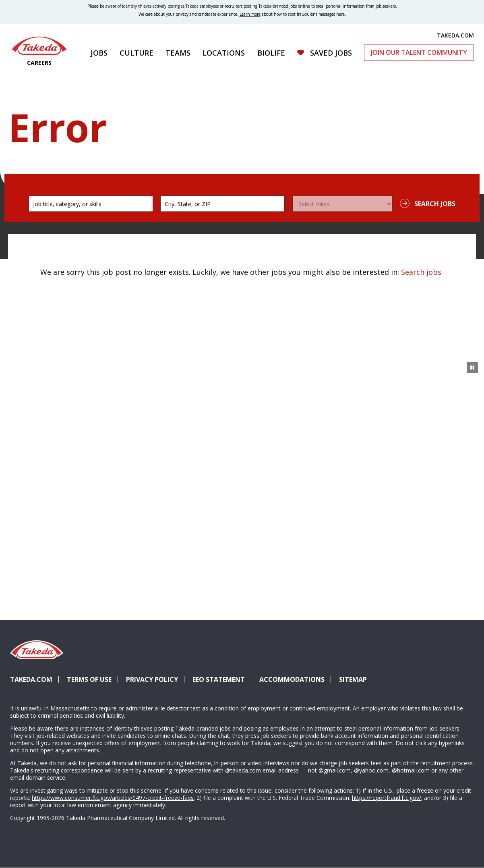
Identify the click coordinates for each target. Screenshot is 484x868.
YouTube (463, 665)
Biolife (271, 53)
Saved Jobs (331, 53)
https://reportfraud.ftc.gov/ (387, 798)
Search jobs (421, 272)
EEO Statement (219, 679)
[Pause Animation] (472, 368)
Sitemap (353, 679)
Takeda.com (31, 679)
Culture (137, 53)
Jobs (99, 53)
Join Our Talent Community (419, 52)
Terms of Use (89, 679)
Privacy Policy (152, 679)
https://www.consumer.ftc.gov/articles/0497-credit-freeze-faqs (113, 798)
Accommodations (295, 679)
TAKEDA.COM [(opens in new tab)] (455, 35)
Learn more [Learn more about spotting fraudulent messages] (250, 14)
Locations (224, 53)
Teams (178, 53)
